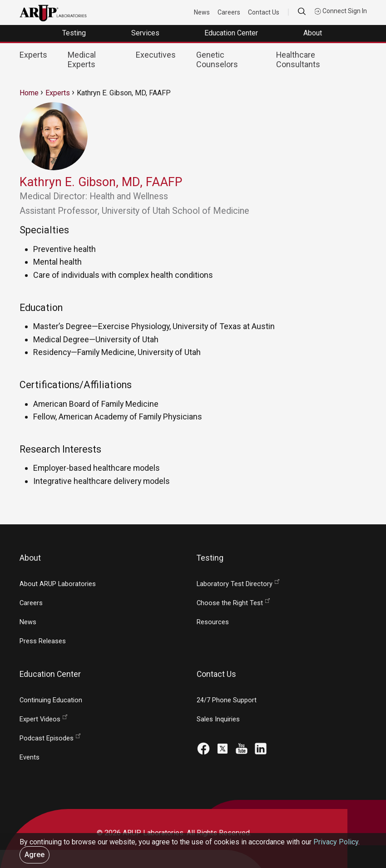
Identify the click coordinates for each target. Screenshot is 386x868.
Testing (75, 33)
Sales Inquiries (218, 719)
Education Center (232, 33)
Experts (33, 55)
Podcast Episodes (47, 738)
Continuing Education (51, 700)
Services (146, 33)
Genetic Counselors (217, 59)
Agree (35, 855)
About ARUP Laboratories (58, 584)
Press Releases (43, 641)
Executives (156, 55)
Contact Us (264, 12)
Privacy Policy (336, 842)
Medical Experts (82, 59)
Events (30, 757)
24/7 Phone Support (227, 700)
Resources (213, 622)
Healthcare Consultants (298, 59)
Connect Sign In (341, 11)
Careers (229, 12)
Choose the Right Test (230, 603)
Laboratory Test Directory (235, 584)
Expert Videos (40, 719)
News (202, 12)
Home (29, 93)
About (314, 33)
